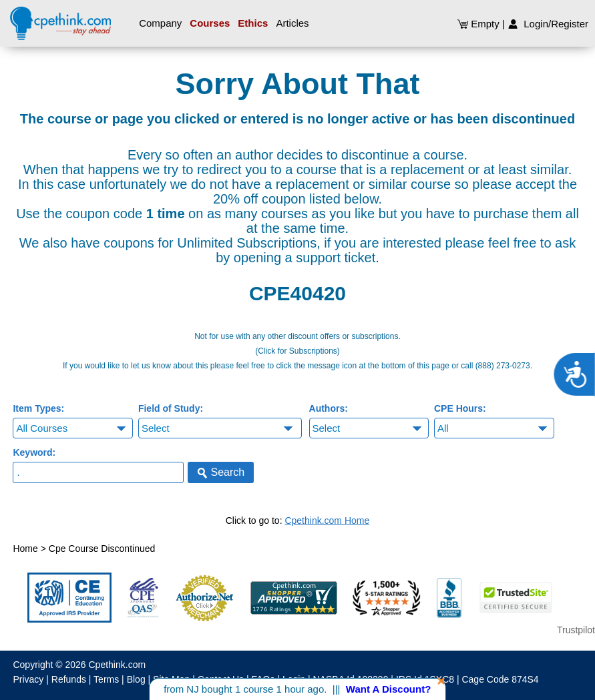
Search (221, 472)
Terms (106, 679)
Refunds (69, 679)
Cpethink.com (118, 665)
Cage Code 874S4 (500, 679)
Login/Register (548, 24)
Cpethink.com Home (327, 520)
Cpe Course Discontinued (102, 549)
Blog (136, 679)
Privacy (28, 679)
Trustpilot (576, 630)
